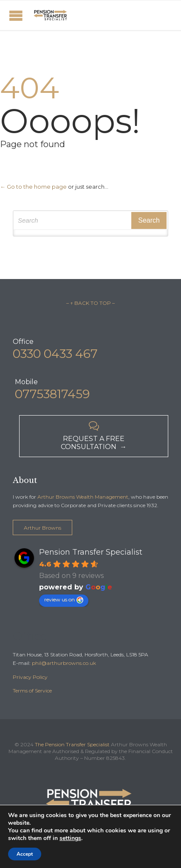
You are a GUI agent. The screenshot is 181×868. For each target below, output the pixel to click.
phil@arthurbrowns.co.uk (64, 663)
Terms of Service (32, 691)
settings (70, 838)
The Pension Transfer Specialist (72, 744)
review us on (64, 600)
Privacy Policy (30, 677)
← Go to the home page (33, 187)
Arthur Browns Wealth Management (83, 497)
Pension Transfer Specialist (91, 552)
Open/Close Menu (16, 15)
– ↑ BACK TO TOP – (90, 303)
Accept (25, 854)
